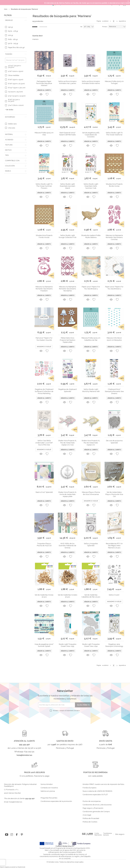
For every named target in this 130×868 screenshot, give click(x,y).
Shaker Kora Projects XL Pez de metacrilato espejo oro (91, 443)
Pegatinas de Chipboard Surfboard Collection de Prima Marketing (44, 391)
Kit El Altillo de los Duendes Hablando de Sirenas (67, 546)
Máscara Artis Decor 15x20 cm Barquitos (114, 339)
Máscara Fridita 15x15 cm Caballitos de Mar (91, 339)
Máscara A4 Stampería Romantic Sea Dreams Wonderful (68, 289)
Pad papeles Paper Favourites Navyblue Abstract (44, 83)
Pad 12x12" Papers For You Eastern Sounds (44, 339)
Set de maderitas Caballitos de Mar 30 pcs (91, 596)
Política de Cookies (90, 822)
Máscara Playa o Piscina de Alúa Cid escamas (91, 493)
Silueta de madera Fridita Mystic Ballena (91, 236)
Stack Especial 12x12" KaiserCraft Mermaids (67, 134)
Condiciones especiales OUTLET (95, 795)
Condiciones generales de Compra (96, 812)
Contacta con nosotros (49, 788)
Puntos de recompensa (92, 801)
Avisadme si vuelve (44, 347)
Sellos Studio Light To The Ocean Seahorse (114, 134)
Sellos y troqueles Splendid (91, 545)
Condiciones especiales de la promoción (56, 801)
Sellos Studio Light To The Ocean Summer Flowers (44, 186)
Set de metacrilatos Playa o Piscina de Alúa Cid (114, 494)
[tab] (16, 20)
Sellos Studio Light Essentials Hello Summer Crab (91, 186)
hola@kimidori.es (16, 802)
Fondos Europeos (90, 788)
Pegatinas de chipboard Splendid (67, 390)
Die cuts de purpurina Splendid (114, 442)
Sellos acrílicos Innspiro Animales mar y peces (67, 82)
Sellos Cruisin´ (114, 595)
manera (35, 39)
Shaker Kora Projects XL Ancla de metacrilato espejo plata (67, 494)
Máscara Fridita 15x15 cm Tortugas (114, 82)
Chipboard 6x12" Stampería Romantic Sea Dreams (114, 391)
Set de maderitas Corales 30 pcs (68, 596)
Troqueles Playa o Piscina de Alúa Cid (44, 545)
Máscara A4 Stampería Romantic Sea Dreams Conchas (114, 237)
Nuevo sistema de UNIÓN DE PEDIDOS (97, 791)
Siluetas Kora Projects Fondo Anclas (44, 236)
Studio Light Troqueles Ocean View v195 (68, 645)
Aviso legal (87, 815)
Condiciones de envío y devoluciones (97, 805)
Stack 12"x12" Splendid (44, 492)
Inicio (6, 9)
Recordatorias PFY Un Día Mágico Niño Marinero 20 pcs (114, 546)
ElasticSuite (21, 867)
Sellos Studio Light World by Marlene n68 (91, 390)
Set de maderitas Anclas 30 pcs (44, 596)
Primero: (105, 27)
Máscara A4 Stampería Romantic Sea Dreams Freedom (44, 289)
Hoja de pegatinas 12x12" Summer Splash (44, 645)
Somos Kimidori (47, 784)
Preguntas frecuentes (49, 798)
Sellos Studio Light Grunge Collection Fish (68, 236)
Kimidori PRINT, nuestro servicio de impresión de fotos (103, 784)
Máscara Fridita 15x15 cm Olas (44, 134)
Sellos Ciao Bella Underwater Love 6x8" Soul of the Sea (44, 443)
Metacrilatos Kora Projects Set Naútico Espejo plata (68, 340)
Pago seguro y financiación (93, 808)
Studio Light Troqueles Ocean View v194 (91, 645)
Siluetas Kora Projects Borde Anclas (114, 185)
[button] (47, 94)
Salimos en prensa (48, 791)
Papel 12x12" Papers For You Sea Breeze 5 (91, 288)
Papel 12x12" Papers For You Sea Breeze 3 (114, 288)
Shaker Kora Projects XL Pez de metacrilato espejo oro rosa (67, 443)
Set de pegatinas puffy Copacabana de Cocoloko (91, 135)
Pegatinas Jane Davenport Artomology (114, 645)
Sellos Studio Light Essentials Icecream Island (68, 186)
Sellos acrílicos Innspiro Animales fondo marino (91, 82)
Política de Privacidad (91, 818)
